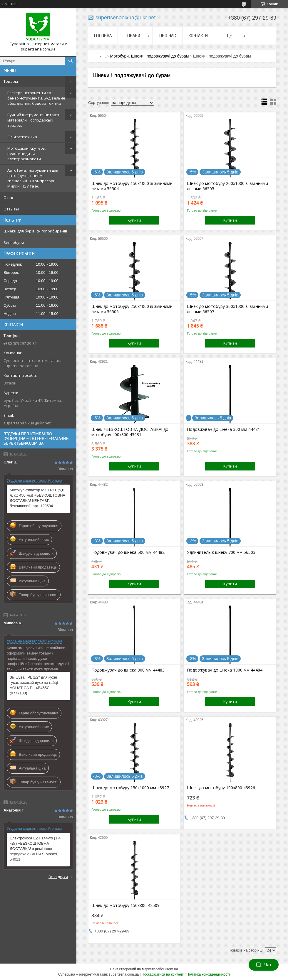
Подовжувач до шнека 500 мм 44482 (128, 552)
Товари (133, 36)
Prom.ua (171, 969)
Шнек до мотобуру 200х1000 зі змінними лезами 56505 (227, 186)
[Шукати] (71, 61)
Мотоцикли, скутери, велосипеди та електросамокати (27, 154)
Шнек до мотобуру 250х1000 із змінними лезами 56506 (132, 309)
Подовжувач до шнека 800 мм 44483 (128, 670)
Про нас (168, 36)
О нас (9, 198)
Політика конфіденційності (208, 974)
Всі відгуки (58, 877)
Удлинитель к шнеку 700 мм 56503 (221, 552)
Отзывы (11, 209)
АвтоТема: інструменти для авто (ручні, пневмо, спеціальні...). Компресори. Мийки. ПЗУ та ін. (33, 178)
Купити (134, 220)
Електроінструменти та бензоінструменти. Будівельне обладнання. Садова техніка (36, 98)
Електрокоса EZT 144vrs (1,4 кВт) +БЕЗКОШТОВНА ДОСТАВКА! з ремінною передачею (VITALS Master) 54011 (35, 849)
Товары (11, 81)
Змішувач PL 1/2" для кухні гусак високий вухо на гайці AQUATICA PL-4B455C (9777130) (34, 685)
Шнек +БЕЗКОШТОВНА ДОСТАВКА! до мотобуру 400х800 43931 (130, 432)
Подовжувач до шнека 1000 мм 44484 (225, 670)
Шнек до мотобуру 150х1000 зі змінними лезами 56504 (132, 186)
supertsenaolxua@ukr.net (27, 423)
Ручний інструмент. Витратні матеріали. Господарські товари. (34, 120)
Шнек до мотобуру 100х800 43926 (221, 788)
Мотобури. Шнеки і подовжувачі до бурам (150, 56)
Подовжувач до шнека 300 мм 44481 (223, 429)
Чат (264, 965)
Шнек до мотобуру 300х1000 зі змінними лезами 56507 (227, 309)
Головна (103, 36)
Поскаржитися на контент (163, 974)
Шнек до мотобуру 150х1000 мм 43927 (130, 788)
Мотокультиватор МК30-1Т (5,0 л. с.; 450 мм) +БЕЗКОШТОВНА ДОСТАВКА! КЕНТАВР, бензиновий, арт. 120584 (37, 498)
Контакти (198, 36)
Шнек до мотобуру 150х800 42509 (125, 905)
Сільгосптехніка (22, 137)
